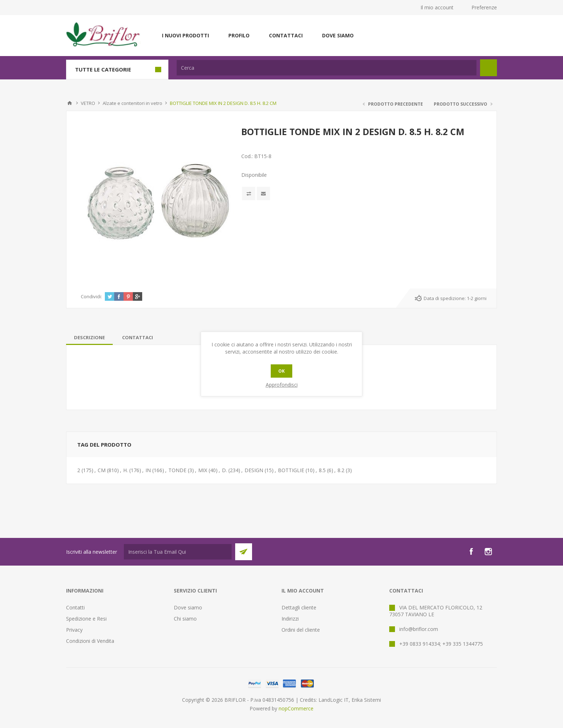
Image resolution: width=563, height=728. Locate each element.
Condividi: (91, 296)
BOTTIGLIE (291, 470)
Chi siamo (185, 619)
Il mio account (437, 7)
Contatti (75, 607)
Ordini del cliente (301, 630)
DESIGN (254, 470)
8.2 (341, 470)
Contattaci (286, 35)
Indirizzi (290, 619)
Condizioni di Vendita (90, 641)
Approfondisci (282, 385)
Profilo (239, 35)
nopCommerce (296, 708)
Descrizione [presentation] (89, 337)
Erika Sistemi (366, 700)
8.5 (322, 470)
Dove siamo (338, 35)
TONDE (177, 470)
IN (148, 470)
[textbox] (327, 68)
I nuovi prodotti (185, 35)
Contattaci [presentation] (138, 337)
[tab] (89, 337)
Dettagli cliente (299, 607)
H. (125, 470)
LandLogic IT (334, 700)
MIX (203, 470)
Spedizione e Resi (86, 619)
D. (224, 470)
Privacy (74, 630)
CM (102, 470)
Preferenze (484, 7)
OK (281, 371)
